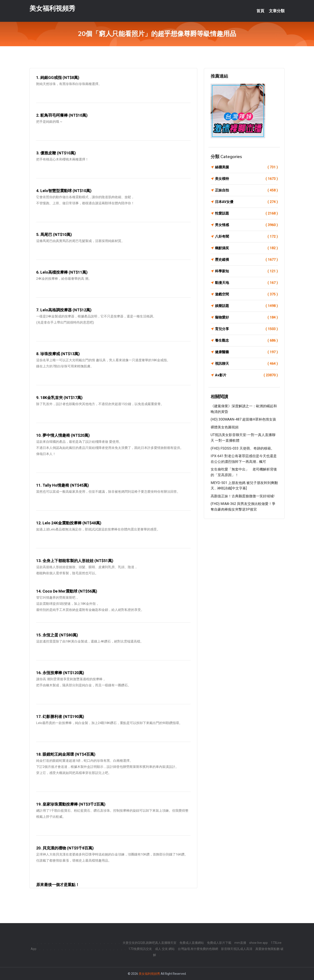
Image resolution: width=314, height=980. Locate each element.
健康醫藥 (246, 352)
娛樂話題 (246, 306)
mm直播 (240, 943)
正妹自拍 (246, 190)
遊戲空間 (246, 294)
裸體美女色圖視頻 (225, 427)
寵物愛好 (246, 317)
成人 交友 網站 (165, 949)
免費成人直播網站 (192, 943)
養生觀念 (246, 341)
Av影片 (246, 375)
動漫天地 (246, 283)
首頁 (260, 11)
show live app (259, 943)
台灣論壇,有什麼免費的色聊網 (198, 949)
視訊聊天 (246, 364)
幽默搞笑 (246, 248)
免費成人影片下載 (219, 943)
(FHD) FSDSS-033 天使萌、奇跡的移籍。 (242, 448)
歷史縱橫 (246, 260)
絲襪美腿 (246, 167)
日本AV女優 (246, 202)
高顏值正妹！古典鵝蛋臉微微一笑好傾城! (243, 496)
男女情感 (246, 225)
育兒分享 (246, 329)
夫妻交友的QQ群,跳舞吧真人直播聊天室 (149, 943)
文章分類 (277, 11)
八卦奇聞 (246, 237)
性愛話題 (246, 213)
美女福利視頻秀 (52, 8)
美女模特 (246, 179)
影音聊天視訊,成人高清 (237, 949)
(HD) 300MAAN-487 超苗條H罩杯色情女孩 (243, 419)
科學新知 (246, 271)
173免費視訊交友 (140, 949)
